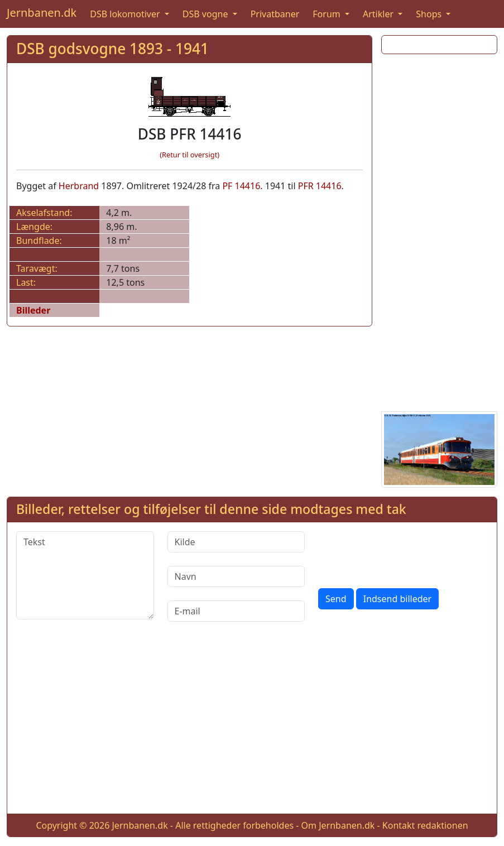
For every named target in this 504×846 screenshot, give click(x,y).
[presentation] (403, 553)
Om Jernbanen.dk (338, 825)
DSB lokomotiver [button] (126, 14)
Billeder (33, 310)
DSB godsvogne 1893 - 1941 (112, 49)
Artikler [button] (379, 14)
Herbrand (79, 186)
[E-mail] (236, 611)
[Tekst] (85, 575)
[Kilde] (236, 542)
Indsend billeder (397, 599)
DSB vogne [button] (207, 14)
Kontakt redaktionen (425, 825)
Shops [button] (430, 14)
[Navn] (236, 576)
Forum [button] (328, 14)
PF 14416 (241, 186)
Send (336, 599)
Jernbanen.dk (42, 13)
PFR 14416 (320, 186)
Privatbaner (275, 14)
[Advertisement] (439, 230)
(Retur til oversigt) (189, 155)
